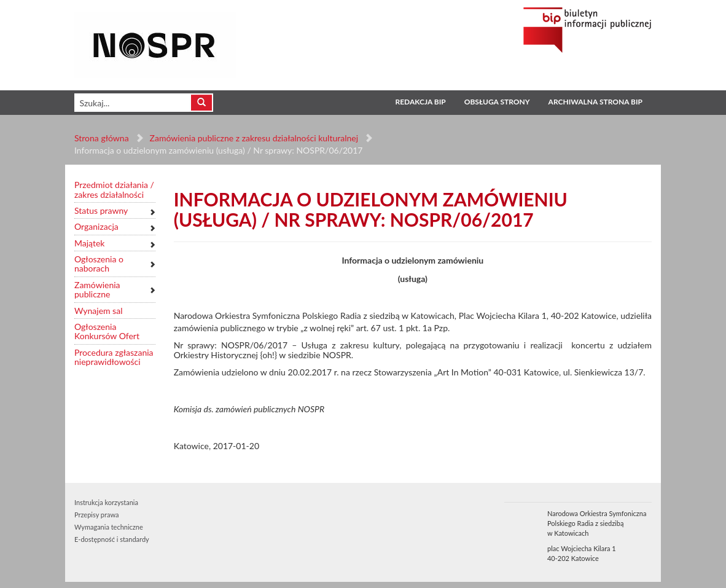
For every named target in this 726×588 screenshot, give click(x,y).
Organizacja (96, 226)
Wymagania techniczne (109, 527)
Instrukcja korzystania (106, 502)
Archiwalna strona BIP (595, 102)
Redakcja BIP (420, 102)
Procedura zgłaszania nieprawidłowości (114, 357)
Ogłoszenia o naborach (99, 264)
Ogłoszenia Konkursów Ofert (107, 331)
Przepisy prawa (96, 515)
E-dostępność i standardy (112, 539)
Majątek (89, 243)
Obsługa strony (497, 102)
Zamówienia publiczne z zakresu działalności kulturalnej (254, 138)
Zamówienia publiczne (97, 290)
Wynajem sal (98, 311)
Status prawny (101, 210)
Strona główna (102, 138)
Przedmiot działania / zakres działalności (114, 190)
